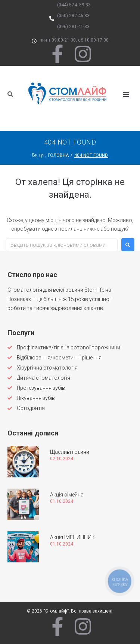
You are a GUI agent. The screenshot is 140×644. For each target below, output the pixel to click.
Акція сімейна (67, 495)
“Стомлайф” (56, 611)
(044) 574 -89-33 (74, 5)
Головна (58, 155)
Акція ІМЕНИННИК (72, 537)
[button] (126, 94)
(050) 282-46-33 (73, 16)
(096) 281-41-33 (73, 27)
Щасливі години (70, 452)
